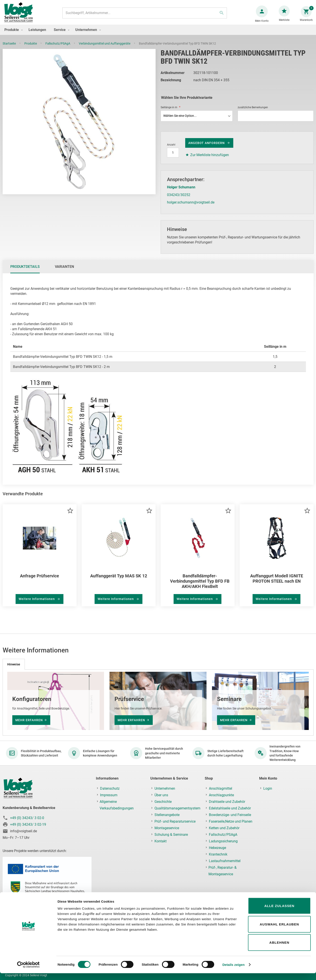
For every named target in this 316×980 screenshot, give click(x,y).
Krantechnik (218, 855)
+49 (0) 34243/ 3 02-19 (28, 824)
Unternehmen (165, 789)
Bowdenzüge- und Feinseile (230, 815)
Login (268, 789)
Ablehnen (279, 949)
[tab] (25, 271)
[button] (70, 515)
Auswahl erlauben (279, 931)
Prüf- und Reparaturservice (175, 822)
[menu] (158, 34)
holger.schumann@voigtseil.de (191, 207)
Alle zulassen (279, 912)
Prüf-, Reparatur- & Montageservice (223, 871)
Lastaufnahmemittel (225, 861)
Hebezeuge (217, 848)
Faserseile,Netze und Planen (231, 822)
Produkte (31, 48)
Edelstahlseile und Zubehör (230, 808)
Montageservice (167, 828)
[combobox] (144, 15)
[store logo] (20, 15)
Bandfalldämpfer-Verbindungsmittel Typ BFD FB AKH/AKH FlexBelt (200, 585)
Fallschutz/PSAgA (58, 48)
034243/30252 (179, 199)
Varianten (64, 271)
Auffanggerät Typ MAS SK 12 (119, 580)
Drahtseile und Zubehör (227, 802)
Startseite (10, 48)
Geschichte (163, 802)
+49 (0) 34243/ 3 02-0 (27, 818)
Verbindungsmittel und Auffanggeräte (105, 48)
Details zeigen (233, 971)
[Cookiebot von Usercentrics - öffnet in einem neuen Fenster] (28, 971)
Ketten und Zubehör (224, 828)
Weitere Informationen (37, 603)
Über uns (161, 795)
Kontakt (161, 841)
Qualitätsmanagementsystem (177, 808)
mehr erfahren (29, 720)
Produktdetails (25, 271)
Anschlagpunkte (221, 795)
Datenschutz (110, 789)
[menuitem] (13, 34)
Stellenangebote (167, 815)
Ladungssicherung (223, 841)
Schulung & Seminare (171, 835)
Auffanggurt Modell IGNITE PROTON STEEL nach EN (277, 583)
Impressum (109, 795)
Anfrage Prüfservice (39, 580)
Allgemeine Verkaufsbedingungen (117, 805)
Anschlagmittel (221, 789)
